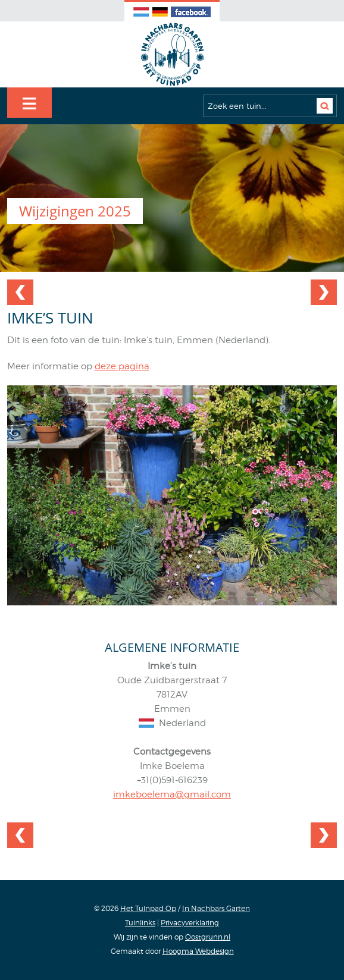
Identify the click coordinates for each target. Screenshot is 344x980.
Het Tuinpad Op (148, 908)
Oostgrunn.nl (208, 937)
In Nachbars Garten (216, 908)
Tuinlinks (140, 923)
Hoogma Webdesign (198, 951)
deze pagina (122, 366)
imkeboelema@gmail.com (172, 794)
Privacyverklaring (190, 923)
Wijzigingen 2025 (75, 211)
